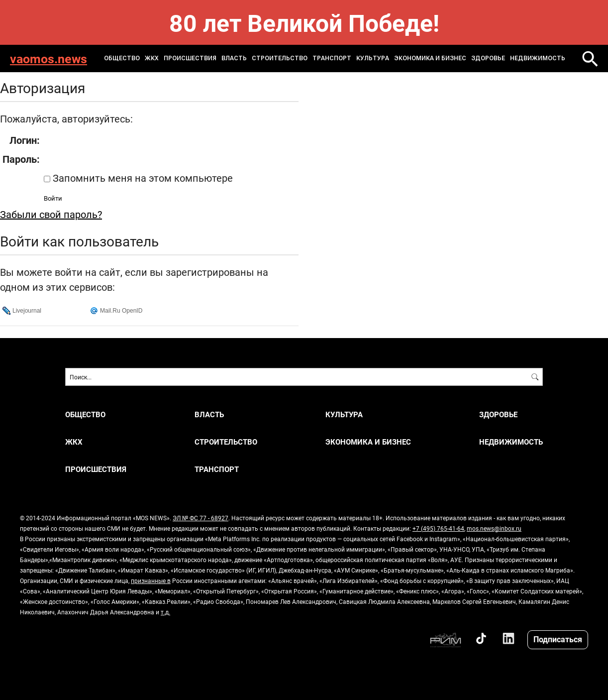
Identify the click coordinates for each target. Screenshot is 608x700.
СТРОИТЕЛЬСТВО (280, 58)
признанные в (151, 581)
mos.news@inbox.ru (494, 528)
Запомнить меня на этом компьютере (142, 178)
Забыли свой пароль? (51, 214)
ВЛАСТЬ (234, 58)
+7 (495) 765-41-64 (438, 528)
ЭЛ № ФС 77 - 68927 (201, 518)
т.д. (165, 612)
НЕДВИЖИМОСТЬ (538, 58)
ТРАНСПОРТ (332, 58)
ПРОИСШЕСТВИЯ (190, 58)
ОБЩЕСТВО (122, 58)
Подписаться (558, 639)
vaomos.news (49, 58)
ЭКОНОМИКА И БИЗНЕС (430, 58)
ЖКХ (152, 58)
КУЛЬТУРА (373, 58)
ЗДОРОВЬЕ (488, 58)
